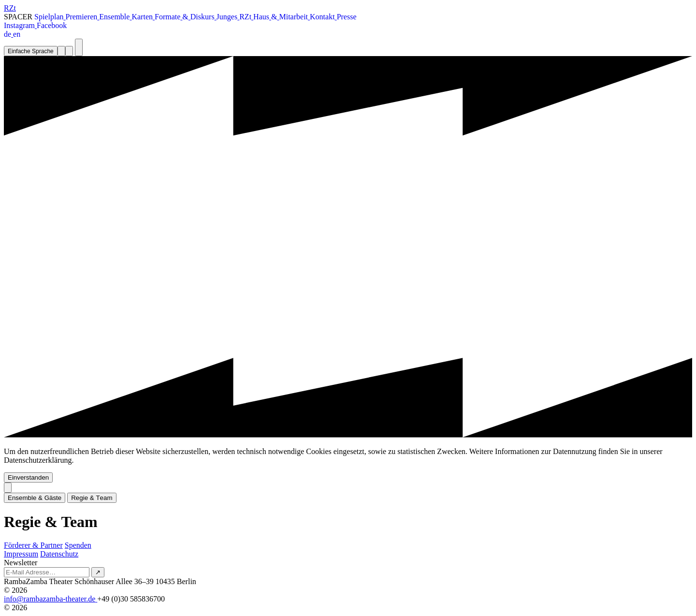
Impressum (21, 554)
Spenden (78, 545)
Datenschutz (59, 554)
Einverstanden (28, 477)
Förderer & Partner (33, 545)
